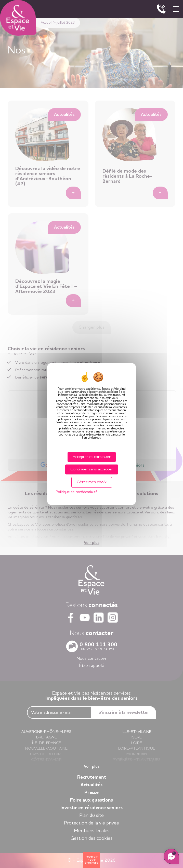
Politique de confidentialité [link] (77, 492)
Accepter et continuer (92, 457)
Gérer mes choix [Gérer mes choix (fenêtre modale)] (92, 482)
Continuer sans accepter (92, 469)
